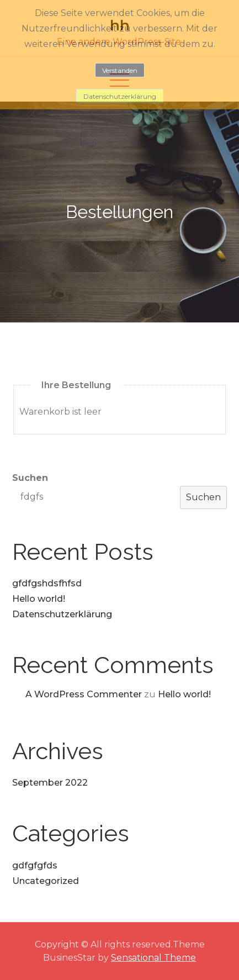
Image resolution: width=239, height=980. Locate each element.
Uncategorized (46, 881)
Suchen (30, 478)
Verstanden (120, 70)
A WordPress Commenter (84, 694)
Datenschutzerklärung (62, 614)
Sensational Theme (153, 958)
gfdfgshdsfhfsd (47, 583)
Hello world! (39, 599)
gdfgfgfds (35, 865)
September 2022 (50, 783)
